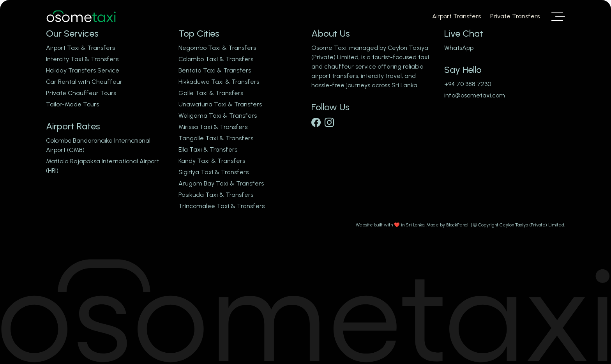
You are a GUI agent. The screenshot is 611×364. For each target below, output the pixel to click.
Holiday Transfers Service (83, 70)
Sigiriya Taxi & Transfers (214, 172)
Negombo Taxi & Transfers (217, 48)
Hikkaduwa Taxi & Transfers (219, 82)
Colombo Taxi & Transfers (216, 59)
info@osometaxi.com (475, 95)
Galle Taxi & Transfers (211, 93)
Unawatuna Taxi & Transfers (220, 104)
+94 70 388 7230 (468, 84)
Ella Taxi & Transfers (208, 149)
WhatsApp (459, 48)
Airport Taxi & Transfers (80, 48)
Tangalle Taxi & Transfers (216, 138)
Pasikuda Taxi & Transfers (216, 195)
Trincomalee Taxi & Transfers (222, 206)
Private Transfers (515, 16)
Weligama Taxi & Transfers (218, 116)
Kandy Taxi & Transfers (212, 161)
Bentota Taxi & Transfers (215, 70)
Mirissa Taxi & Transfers (213, 127)
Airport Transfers (456, 16)
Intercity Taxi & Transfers (82, 59)
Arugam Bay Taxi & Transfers (221, 183)
